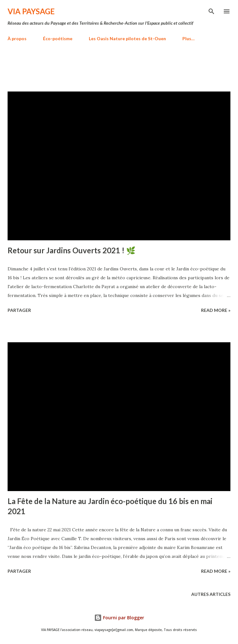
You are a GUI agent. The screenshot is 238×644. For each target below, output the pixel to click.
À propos (17, 38)
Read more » (216, 310)
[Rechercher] (211, 11)
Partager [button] (19, 310)
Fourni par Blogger (119, 618)
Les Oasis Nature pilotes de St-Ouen (127, 38)
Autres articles (211, 594)
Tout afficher (207, 70)
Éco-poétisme (58, 38)
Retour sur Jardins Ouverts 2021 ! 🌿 (72, 250)
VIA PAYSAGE (31, 11)
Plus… (189, 38)
